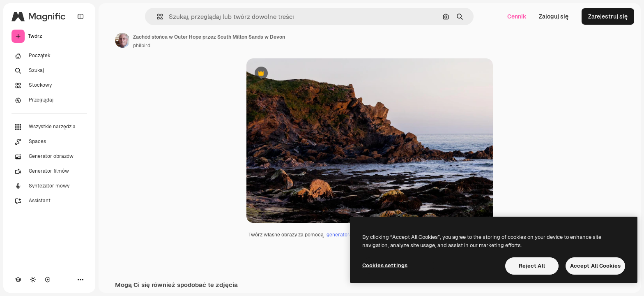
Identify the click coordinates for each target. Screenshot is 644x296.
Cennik (517, 16)
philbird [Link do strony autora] (142, 46)
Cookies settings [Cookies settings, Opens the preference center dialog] (385, 265)
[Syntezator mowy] (49, 186)
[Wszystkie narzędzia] (49, 127)
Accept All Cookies (595, 266)
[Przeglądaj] (49, 100)
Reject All (532, 266)
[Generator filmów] (49, 171)
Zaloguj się (554, 16)
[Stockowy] (49, 86)
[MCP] (48, 280)
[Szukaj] (49, 71)
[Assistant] (49, 201)
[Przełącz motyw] (33, 280)
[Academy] (18, 280)
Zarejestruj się (608, 16)
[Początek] (49, 56)
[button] (157, 17)
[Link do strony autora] (122, 40)
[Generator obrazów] (49, 157)
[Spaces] (49, 142)
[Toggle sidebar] (80, 16)
